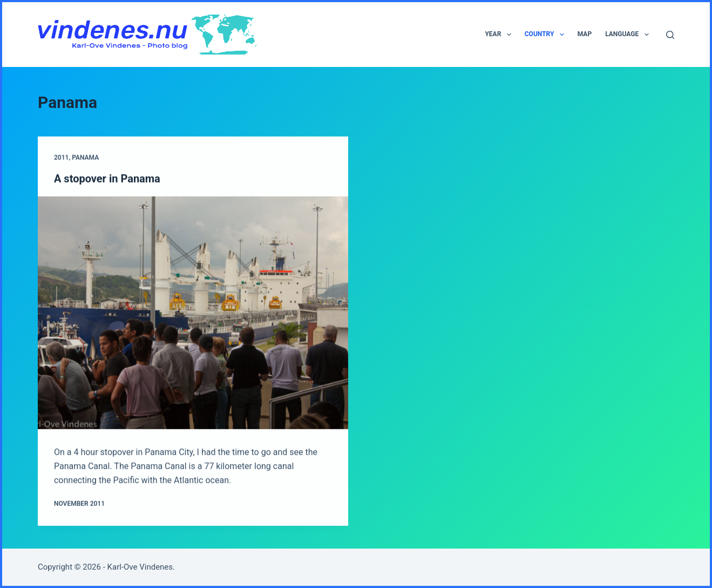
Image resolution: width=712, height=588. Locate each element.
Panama (85, 158)
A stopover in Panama (107, 179)
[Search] (670, 35)
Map (585, 34)
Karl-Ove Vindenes (140, 567)
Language (629, 35)
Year (500, 35)
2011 (61, 158)
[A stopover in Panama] (193, 313)
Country (547, 35)
